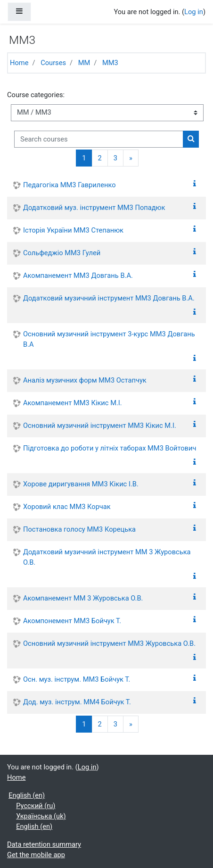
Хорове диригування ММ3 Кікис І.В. (81, 484)
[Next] (131, 158)
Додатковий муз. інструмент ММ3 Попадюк (94, 208)
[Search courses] (99, 139)
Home (19, 63)
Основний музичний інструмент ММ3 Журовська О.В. (109, 643)
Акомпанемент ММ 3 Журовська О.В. (83, 598)
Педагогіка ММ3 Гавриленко (70, 185)
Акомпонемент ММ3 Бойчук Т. (72, 621)
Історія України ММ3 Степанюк (73, 230)
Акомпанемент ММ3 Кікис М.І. (73, 403)
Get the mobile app (36, 855)
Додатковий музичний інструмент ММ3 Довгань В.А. (109, 298)
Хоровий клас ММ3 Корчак (67, 507)
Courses (53, 63)
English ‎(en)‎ (27, 795)
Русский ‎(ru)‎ (36, 806)
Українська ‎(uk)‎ (41, 816)
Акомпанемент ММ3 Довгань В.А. (78, 275)
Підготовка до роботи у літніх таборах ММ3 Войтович (110, 448)
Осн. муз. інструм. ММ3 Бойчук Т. (77, 679)
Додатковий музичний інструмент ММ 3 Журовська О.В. (107, 557)
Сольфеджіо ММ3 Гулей (62, 253)
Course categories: (36, 95)
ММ (84, 63)
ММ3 (110, 63)
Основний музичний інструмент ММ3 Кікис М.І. (100, 426)
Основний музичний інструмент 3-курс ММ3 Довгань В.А (109, 339)
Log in (194, 12)
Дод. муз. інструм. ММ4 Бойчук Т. (77, 702)
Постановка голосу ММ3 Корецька (79, 529)
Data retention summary (44, 844)
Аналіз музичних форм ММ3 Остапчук (85, 380)
